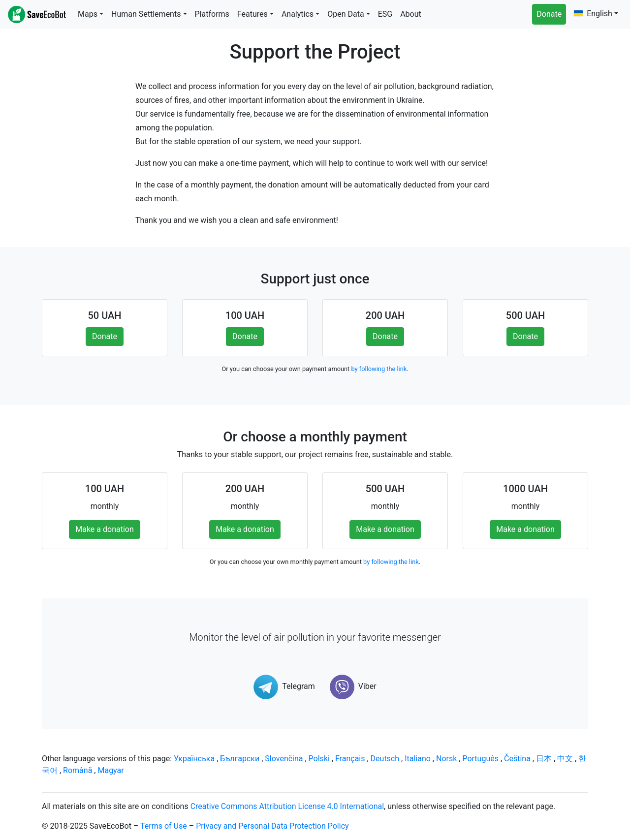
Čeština (517, 759)
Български (240, 759)
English (593, 14)
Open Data (346, 14)
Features (252, 14)
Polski (319, 759)
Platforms (212, 14)
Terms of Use (164, 826)
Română (78, 770)
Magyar (110, 770)
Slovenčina (284, 759)
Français (350, 759)
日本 (544, 759)
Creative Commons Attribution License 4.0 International (287, 806)
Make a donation (105, 529)
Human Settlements (146, 14)
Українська (194, 759)
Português (480, 759)
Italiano (418, 759)
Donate (549, 14)
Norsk (446, 759)
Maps (88, 14)
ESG (385, 14)
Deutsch (385, 759)
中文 (565, 759)
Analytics (298, 14)
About (411, 14)
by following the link (379, 369)
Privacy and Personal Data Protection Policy (272, 826)
